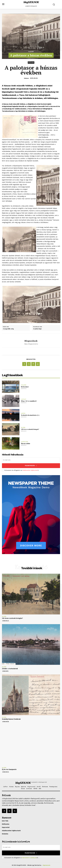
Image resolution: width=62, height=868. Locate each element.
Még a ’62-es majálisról (29, 401)
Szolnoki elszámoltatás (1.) (30, 415)
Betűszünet (25, 387)
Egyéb (23, 414)
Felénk (24, 385)
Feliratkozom (31, 853)
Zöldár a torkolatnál (10, 669)
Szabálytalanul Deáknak (11, 719)
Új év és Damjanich (9, 769)
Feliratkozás (31, 466)
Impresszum (46, 865)
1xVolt (24, 399)
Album (31, 52)
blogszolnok (31, 341)
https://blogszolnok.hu (31, 344)
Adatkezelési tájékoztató (30, 470)
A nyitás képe (37, 329)
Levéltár (25, 442)
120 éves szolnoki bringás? (30, 429)
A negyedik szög (8, 329)
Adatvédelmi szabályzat (29, 858)
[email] (31, 460)
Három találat (26, 443)
